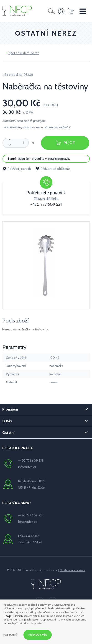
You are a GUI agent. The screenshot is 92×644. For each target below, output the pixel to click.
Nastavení (10, 635)
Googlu (8, 616)
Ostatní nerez (29, 53)
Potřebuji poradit (17, 169)
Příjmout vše (38, 635)
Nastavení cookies (73, 570)
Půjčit (65, 143)
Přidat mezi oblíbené (53, 169)
